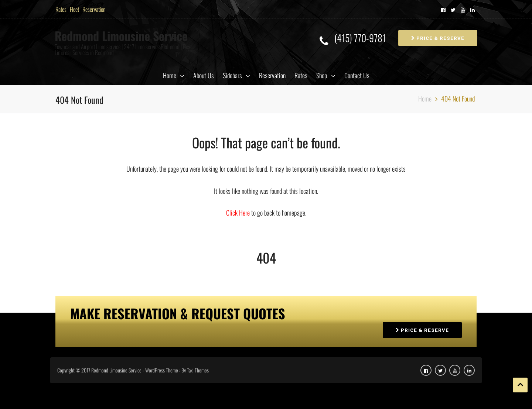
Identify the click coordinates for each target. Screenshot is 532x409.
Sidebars (232, 75)
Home (170, 75)
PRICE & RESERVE (438, 38)
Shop (322, 75)
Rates (61, 9)
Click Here (239, 213)
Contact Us (357, 75)
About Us (204, 75)
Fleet (74, 9)
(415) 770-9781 (360, 38)
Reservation (94, 9)
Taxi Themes (198, 370)
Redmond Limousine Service (121, 36)
